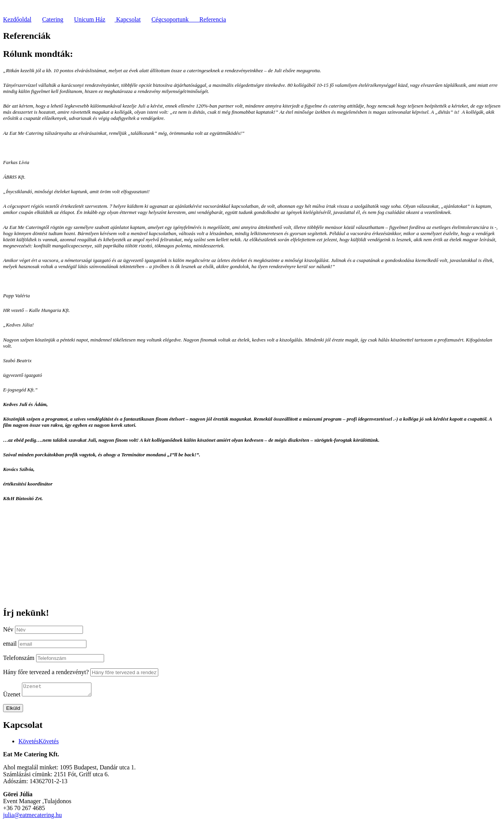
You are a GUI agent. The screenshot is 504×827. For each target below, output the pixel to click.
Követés (48, 743)
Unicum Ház (90, 19)
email (10, 644)
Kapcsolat (128, 19)
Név (8, 629)
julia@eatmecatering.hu (32, 817)
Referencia (213, 19)
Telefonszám (19, 658)
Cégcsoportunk (175, 19)
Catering (53, 19)
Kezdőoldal (17, 19)
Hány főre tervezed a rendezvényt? (46, 672)
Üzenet (12, 697)
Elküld (13, 710)
